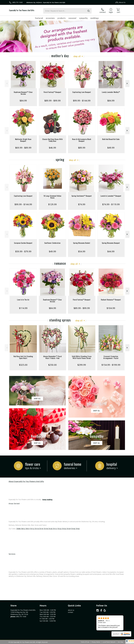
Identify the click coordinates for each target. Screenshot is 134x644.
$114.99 (23, 308)
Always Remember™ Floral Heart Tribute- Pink (52, 357)
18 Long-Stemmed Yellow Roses (52, 197)
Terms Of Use (85, 642)
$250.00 (52, 365)
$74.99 (82, 204)
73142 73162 (75, 529)
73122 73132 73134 (64, 529)
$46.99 (52, 148)
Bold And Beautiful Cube (111, 139)
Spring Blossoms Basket (82, 243)
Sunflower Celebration (52, 243)
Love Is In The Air (23, 300)
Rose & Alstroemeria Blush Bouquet (82, 140)
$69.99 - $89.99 (23, 148)
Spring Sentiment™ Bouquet (82, 196)
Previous (7, 83)
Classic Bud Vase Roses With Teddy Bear (52, 140)
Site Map (120, 642)
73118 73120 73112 (50, 529)
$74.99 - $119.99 (111, 204)
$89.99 (82, 148)
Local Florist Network (109, 642)
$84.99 (23, 101)
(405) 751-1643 (17, 2)
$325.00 (23, 365)
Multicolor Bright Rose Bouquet (23, 140)
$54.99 (82, 251)
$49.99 (111, 148)
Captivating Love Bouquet (82, 92)
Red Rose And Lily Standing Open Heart (23, 357)
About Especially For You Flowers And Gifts (26, 481)
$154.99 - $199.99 (111, 365)
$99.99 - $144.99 (82, 101)
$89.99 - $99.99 (52, 101)
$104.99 (111, 308)
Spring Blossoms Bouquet (111, 243)
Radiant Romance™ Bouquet (111, 300)
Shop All (77, 56)
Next (127, 83)
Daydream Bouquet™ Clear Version (23, 93)
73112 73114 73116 (37, 529)
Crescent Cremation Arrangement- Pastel (111, 357)
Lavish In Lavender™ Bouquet (111, 196)
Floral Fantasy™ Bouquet (52, 92)
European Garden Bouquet (23, 243)
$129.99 (52, 204)
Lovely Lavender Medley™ (111, 92)
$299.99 (82, 365)
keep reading (47, 500)
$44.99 (111, 251)
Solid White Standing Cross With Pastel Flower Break (82, 357)
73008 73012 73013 (23, 529)
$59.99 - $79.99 (23, 251)
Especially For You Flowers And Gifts (22, 10)
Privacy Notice (96, 642)
